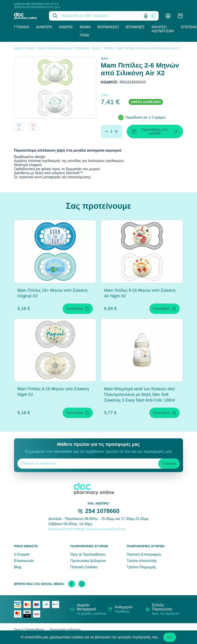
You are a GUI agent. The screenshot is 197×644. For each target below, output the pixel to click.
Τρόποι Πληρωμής (142, 567)
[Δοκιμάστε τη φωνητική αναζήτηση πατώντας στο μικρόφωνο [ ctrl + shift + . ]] (146, 16)
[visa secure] (28, 614)
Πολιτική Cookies (84, 567)
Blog (18, 567)
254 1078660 (102, 511)
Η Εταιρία (22, 554)
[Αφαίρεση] (107, 132)
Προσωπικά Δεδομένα (88, 561)
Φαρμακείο (108, 27)
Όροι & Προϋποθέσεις (88, 554)
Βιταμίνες (135, 27)
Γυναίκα (22, 27)
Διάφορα (44, 27)
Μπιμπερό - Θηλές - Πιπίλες (94, 48)
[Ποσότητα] (111, 132)
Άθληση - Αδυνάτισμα (163, 29)
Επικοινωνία (24, 561)
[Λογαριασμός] (168, 16)
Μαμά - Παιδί (85, 31)
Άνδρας (66, 27)
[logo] (28, 16)
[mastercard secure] (19, 614)
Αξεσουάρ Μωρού (60, 48)
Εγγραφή (169, 463)
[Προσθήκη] (116, 132)
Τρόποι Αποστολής (142, 561)
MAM (104, 59)
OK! (170, 637)
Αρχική (19, 48)
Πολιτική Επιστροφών (144, 554)
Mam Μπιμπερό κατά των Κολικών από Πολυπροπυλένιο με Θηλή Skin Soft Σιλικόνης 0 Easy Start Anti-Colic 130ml (140, 395)
